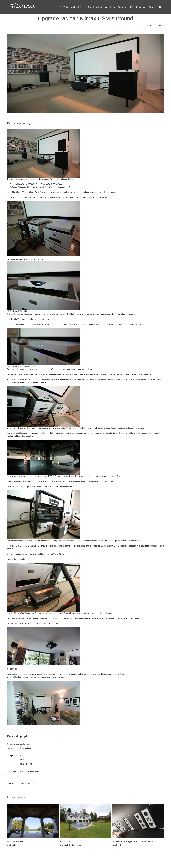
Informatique (26, 748)
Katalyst (56, 192)
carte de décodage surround (28, 314)
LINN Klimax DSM (18, 192)
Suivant (159, 25)
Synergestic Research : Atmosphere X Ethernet (124, 324)
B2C (22, 756)
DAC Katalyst (121, 374)
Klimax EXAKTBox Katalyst (53, 184)
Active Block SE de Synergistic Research (101, 428)
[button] (160, 7)
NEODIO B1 (128, 379)
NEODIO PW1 (88, 379)
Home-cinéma (26, 764)
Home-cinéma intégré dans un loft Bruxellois (133, 841)
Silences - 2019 (27, 783)
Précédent (149, 25)
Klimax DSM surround (30, 772)
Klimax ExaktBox (36, 192)
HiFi (22, 760)
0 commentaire (77, 845)
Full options (65, 841)
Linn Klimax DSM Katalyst (28, 184)
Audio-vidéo (25, 744)
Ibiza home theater (16, 841)
